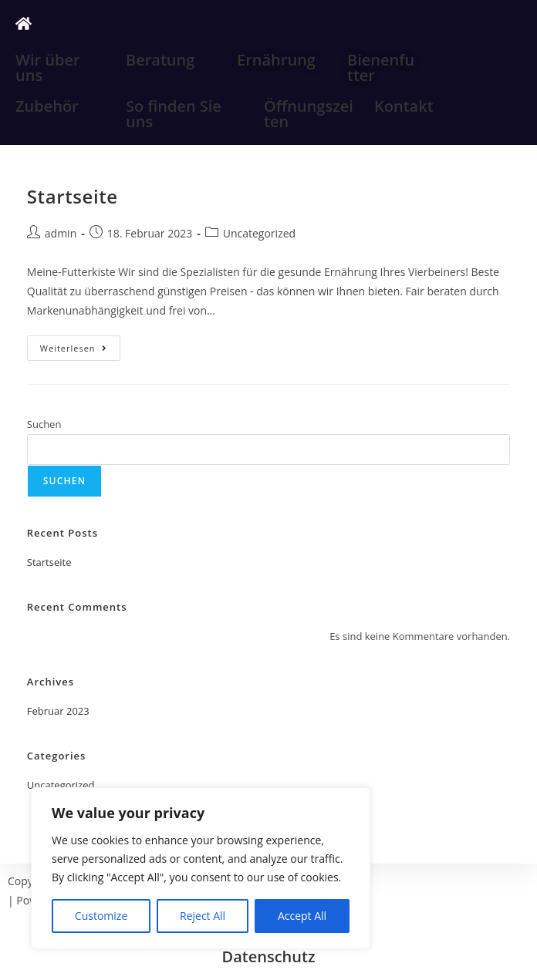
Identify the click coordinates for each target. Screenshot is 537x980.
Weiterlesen (80, 345)
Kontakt (404, 106)
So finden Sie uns (174, 114)
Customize (101, 916)
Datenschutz (269, 956)
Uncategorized (259, 233)
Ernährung (276, 60)
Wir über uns (48, 67)
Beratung (160, 60)
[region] (201, 868)
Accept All (302, 916)
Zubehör (47, 106)
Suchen (44, 424)
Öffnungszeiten (309, 114)
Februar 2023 (58, 711)
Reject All (203, 916)
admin (61, 233)
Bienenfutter (381, 67)
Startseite (73, 196)
